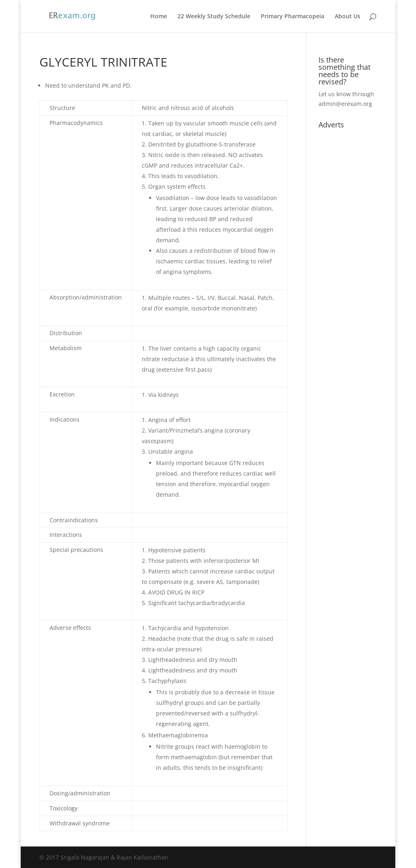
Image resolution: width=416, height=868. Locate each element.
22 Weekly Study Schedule (214, 17)
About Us (348, 17)
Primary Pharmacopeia (292, 17)
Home (159, 17)
